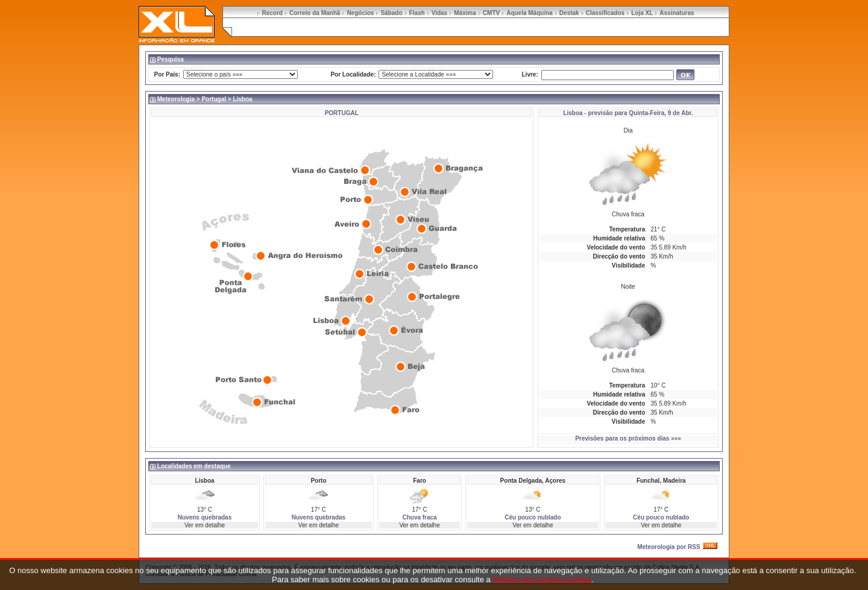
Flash (417, 13)
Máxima (465, 13)
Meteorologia (176, 99)
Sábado (391, 13)
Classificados (605, 13)
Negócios (360, 13)
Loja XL (642, 13)
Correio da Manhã (315, 13)
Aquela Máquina (530, 13)
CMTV (491, 13)
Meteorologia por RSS (668, 547)
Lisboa (573, 113)
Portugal (214, 99)
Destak (569, 13)
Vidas (440, 13)
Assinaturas (677, 13)
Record (272, 13)
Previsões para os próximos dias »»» (628, 438)
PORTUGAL (342, 113)
